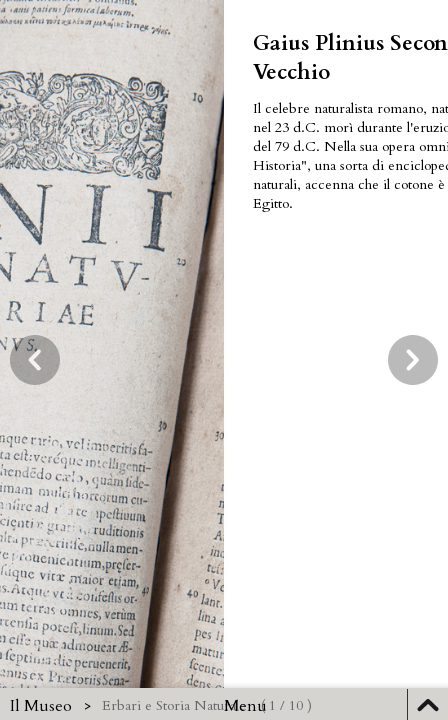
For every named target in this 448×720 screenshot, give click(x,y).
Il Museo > (51, 706)
